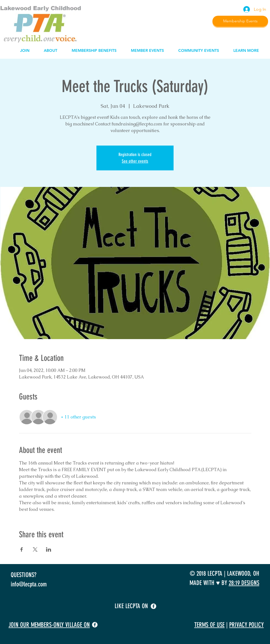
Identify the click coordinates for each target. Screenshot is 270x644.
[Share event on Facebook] (22, 549)
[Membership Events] (240, 21)
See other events (135, 161)
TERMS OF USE (209, 625)
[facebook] (153, 606)
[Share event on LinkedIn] (49, 549)
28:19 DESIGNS (244, 583)
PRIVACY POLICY (246, 625)
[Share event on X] (35, 549)
